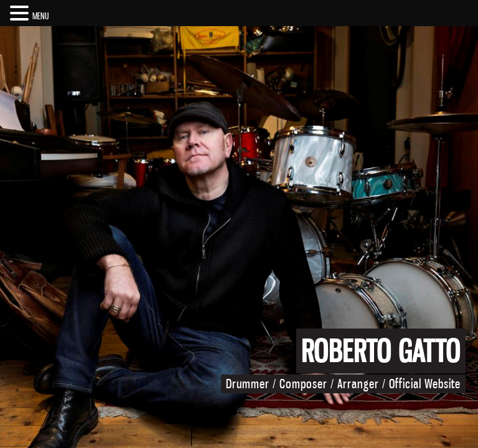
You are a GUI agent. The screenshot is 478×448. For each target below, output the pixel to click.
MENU (41, 16)
